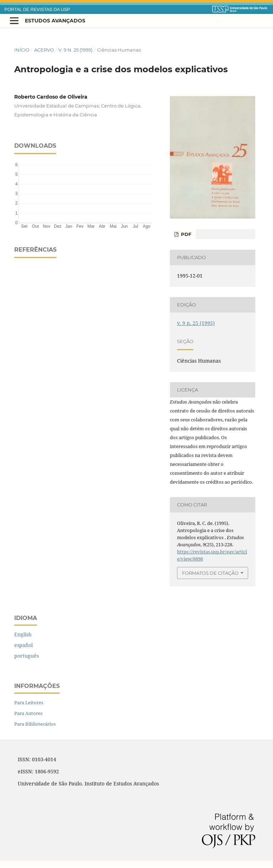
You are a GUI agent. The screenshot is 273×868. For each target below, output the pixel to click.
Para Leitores (29, 703)
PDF (185, 234)
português (26, 656)
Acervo (44, 50)
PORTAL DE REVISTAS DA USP (37, 10)
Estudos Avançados (55, 21)
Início (22, 50)
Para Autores (28, 713)
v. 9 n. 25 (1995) (75, 50)
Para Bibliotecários (35, 724)
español (23, 645)
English (23, 634)
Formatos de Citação (210, 573)
